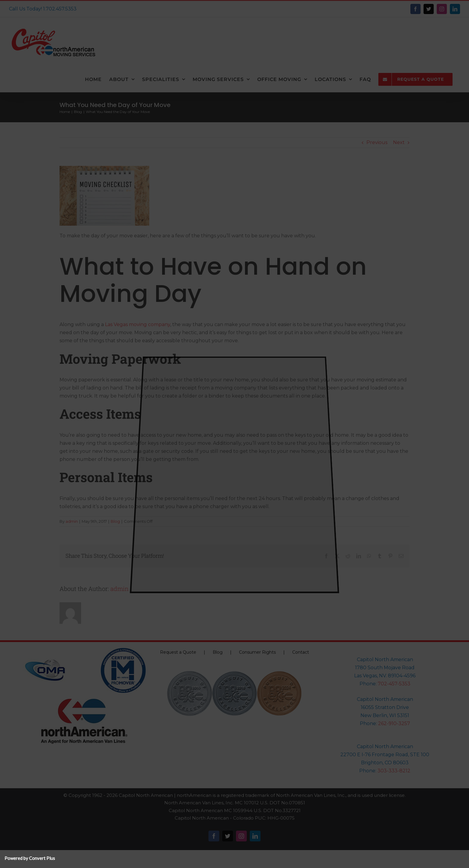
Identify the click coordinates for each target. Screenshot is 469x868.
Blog (115, 521)
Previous (377, 142)
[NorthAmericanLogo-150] (84, 701)
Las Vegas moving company (138, 324)
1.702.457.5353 (60, 9)
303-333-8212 (394, 771)
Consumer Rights (257, 652)
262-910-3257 (394, 723)
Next (399, 142)
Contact (301, 652)
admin (72, 521)
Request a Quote (178, 652)
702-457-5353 (394, 684)
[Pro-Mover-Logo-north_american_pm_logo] (123, 650)
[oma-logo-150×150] (45, 650)
